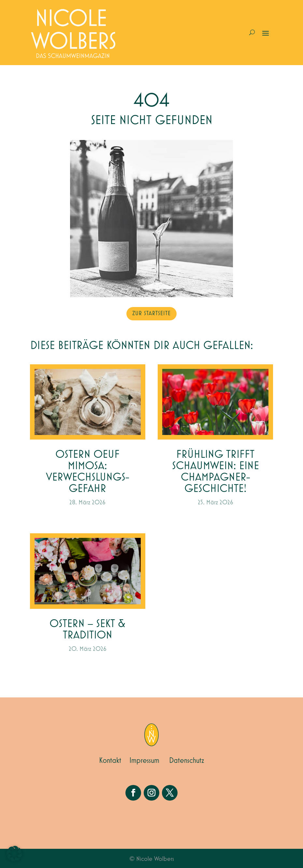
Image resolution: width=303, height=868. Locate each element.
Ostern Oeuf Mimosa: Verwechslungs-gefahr (88, 472)
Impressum (144, 761)
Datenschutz (187, 761)
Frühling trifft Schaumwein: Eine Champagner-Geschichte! (216, 472)
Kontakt (110, 761)
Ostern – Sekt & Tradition (87, 630)
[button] (14, 854)
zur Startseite (151, 314)
